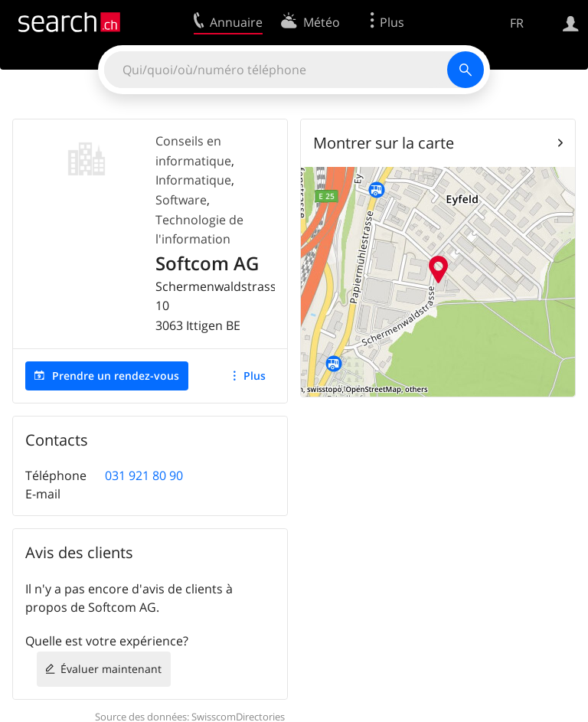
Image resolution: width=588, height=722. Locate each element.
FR (517, 23)
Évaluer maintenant (111, 669)
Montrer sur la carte (384, 143)
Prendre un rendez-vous (116, 376)
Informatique (193, 180)
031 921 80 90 (144, 475)
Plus (255, 376)
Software (181, 200)
